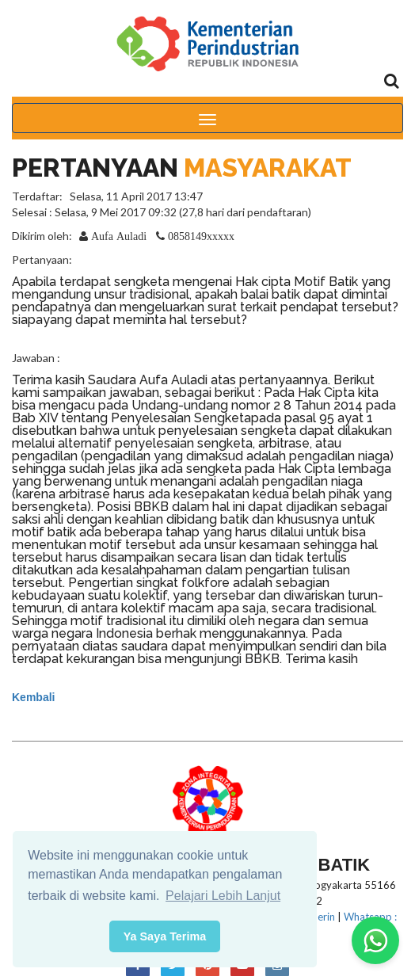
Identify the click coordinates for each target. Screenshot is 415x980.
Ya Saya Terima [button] (165, 936)
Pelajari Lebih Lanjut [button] (223, 896)
